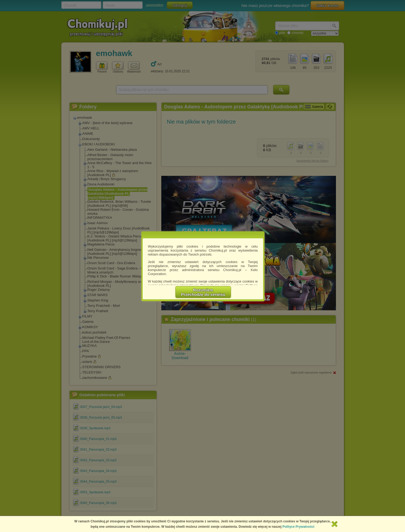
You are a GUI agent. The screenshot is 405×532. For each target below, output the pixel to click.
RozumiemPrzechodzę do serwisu (203, 292)
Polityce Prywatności (298, 527)
